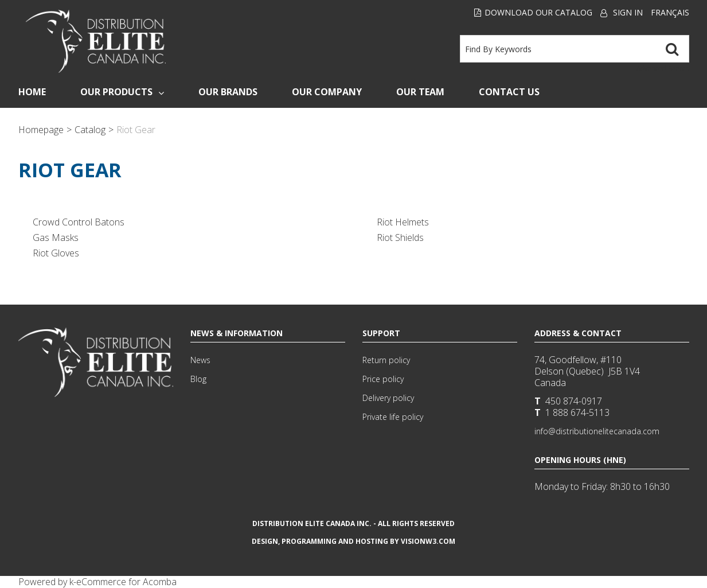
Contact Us (509, 92)
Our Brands (228, 92)
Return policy (386, 360)
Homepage (41, 130)
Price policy (383, 379)
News (200, 360)
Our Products (122, 92)
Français (670, 12)
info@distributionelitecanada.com (597, 431)
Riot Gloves (56, 253)
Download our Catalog (533, 12)
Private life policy (393, 417)
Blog (198, 379)
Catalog (90, 130)
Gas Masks (56, 237)
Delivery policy (388, 398)
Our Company (327, 92)
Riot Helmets (403, 222)
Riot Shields (400, 237)
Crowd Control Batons (79, 222)
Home (32, 92)
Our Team (420, 92)
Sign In (628, 12)
